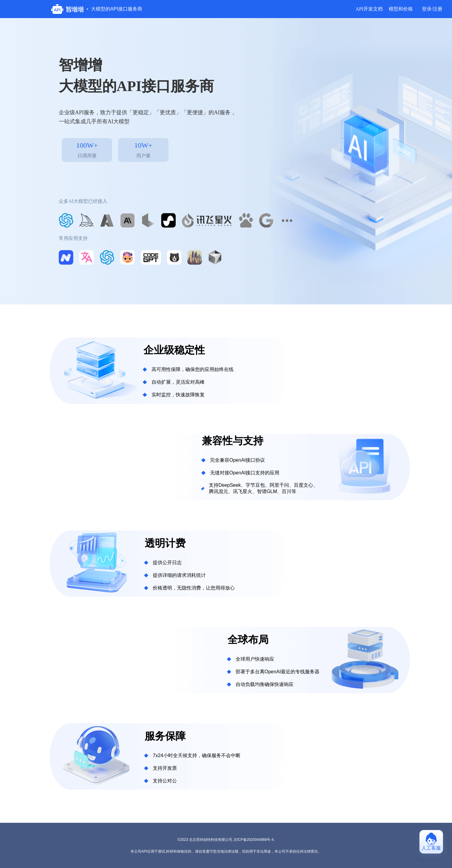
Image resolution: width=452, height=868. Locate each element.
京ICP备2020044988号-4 (254, 840)
